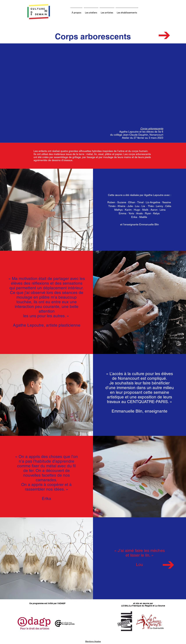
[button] (76, 11)
